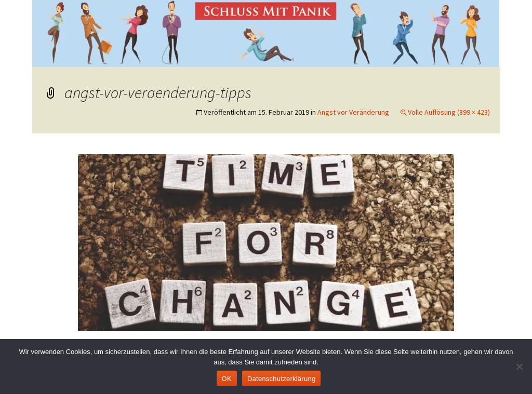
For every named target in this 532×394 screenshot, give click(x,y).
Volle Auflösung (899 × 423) (449, 112)
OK (227, 379)
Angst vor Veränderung (353, 112)
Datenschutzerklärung (281, 379)
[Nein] (519, 366)
